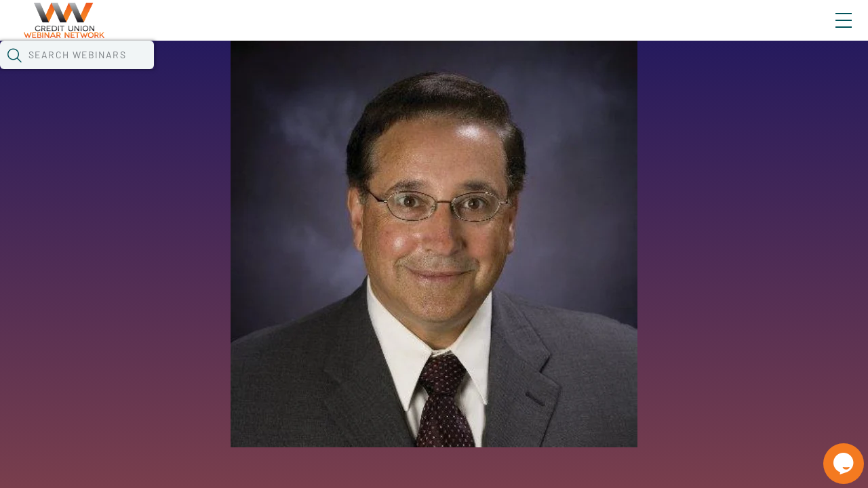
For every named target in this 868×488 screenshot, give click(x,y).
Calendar (316, 71)
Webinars (241, 71)
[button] (703, 70)
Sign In (828, 32)
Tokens (384, 71)
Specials (476, 71)
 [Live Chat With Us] (831, 454)
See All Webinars (159, 312)
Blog (651, 32)
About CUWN (734, 32)
